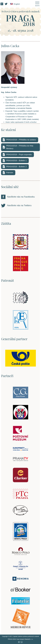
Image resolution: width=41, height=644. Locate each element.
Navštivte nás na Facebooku (21, 197)
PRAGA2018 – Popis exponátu (19, 155)
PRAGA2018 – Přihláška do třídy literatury (20, 147)
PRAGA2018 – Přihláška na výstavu (21, 140)
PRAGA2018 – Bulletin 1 (16, 161)
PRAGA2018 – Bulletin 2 (16, 167)
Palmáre (10, 173)
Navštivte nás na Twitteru (19, 205)
